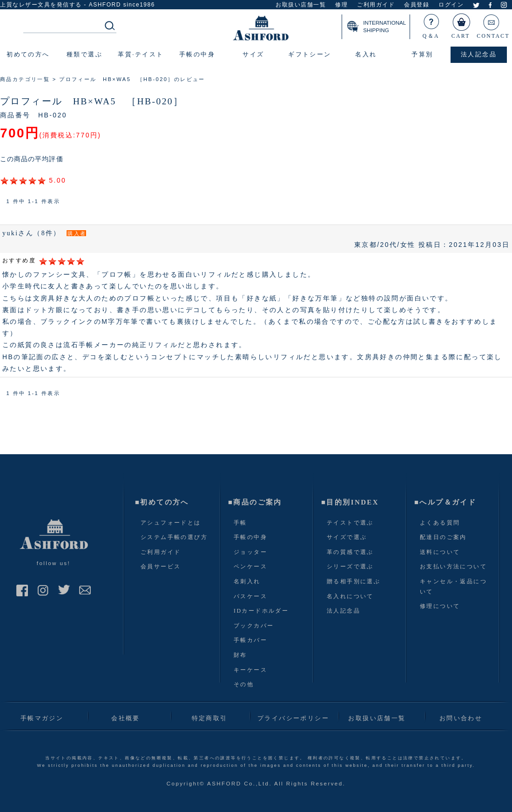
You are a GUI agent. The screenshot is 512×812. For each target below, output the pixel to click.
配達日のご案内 (443, 537)
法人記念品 (344, 611)
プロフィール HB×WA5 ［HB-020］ (92, 101)
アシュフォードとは (171, 523)
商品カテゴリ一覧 (25, 79)
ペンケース (250, 566)
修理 (341, 5)
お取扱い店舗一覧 (301, 5)
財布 (240, 655)
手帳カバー (250, 640)
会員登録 (417, 5)
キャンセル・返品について (453, 587)
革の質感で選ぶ (350, 552)
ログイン (451, 5)
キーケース (250, 670)
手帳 (240, 523)
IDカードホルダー (261, 611)
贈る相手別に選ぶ (354, 581)
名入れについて (350, 596)
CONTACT (493, 24)
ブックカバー (254, 626)
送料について (440, 552)
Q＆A (431, 24)
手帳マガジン (42, 718)
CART (461, 24)
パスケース (250, 596)
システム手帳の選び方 (174, 537)
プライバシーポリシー (293, 718)
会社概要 (126, 718)
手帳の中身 (250, 537)
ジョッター (250, 552)
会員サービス (161, 566)
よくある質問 (440, 523)
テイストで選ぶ (350, 523)
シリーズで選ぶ (350, 566)
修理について (440, 606)
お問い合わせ (461, 718)
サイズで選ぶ (347, 537)
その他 (244, 684)
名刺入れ (247, 581)
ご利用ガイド (376, 5)
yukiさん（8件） (32, 233)
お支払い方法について (453, 566)
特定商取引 (210, 718)
